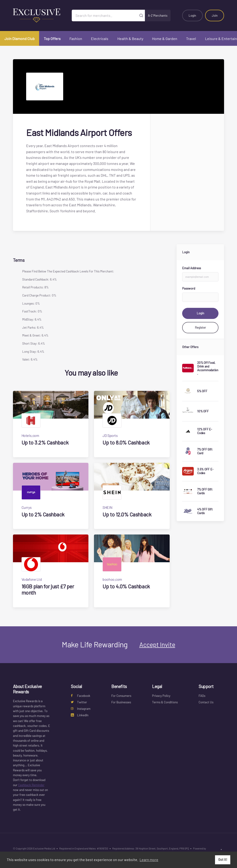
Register (200, 327)
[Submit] (141, 15)
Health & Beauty (130, 39)
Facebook (81, 696)
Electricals (100, 39)
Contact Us (206, 702)
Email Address (192, 268)
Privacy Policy (161, 696)
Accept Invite (157, 644)
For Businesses (121, 702)
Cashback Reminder (31, 785)
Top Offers (52, 39)
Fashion (76, 39)
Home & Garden (165, 39)
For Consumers (121, 696)
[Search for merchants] (104, 15)
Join (215, 15)
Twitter (79, 702)
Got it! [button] (223, 860)
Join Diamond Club (20, 39)
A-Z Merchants (158, 15)
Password (189, 288)
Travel (191, 39)
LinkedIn (80, 715)
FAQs (202, 696)
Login (192, 15)
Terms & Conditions (165, 702)
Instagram (81, 709)
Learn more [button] (149, 860)
